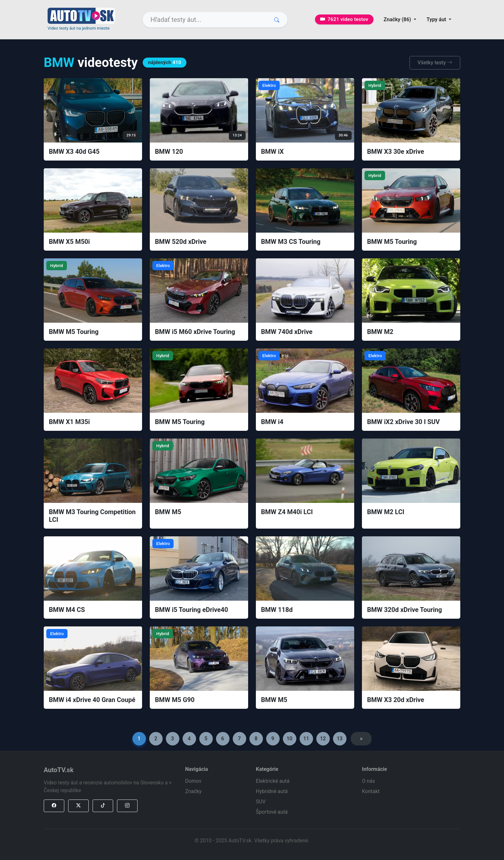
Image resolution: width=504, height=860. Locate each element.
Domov (193, 781)
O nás (369, 781)
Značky (193, 791)
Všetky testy (435, 63)
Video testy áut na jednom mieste (79, 28)
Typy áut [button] (437, 19)
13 (339, 739)
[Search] (215, 20)
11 (306, 739)
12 (323, 739)
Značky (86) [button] (398, 19)
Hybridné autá (272, 791)
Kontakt (371, 791)
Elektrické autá (273, 781)
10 (289, 739)
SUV (261, 802)
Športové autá (272, 812)
